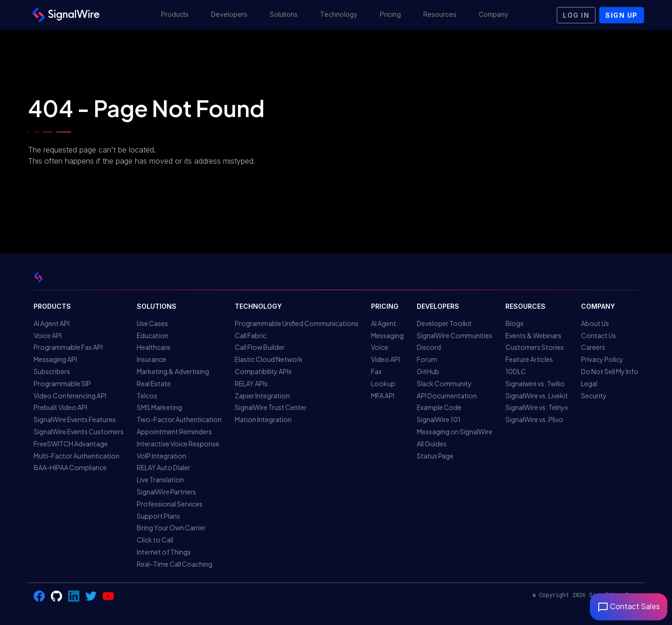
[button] (175, 15)
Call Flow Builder (260, 347)
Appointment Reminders (174, 431)
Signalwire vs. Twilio (535, 383)
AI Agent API (52, 323)
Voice (380, 347)
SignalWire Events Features (75, 419)
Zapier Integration (262, 396)
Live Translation (160, 479)
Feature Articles (529, 359)
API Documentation (447, 396)
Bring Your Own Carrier (171, 528)
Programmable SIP (62, 383)
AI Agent (384, 323)
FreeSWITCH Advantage (71, 444)
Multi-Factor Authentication (77, 456)
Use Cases (152, 323)
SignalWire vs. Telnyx (537, 407)
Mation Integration (263, 419)
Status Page (435, 456)
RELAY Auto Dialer (164, 467)
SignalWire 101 (439, 419)
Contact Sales (629, 606)
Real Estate (154, 383)
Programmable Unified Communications (297, 323)
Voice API (48, 335)
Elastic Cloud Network (269, 359)
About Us (595, 323)
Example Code (439, 407)
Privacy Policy (602, 359)
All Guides (432, 444)
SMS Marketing (159, 407)
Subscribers (52, 371)
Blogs (514, 323)
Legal (589, 383)
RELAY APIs (251, 383)
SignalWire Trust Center (271, 407)
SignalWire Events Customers (79, 431)
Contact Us (598, 335)
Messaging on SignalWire (455, 431)
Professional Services (170, 504)
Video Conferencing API (70, 396)
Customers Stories (535, 347)
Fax (376, 371)
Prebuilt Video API (60, 407)
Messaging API (55, 359)
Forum (427, 359)
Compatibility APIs (263, 371)
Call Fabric (251, 335)
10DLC (516, 371)
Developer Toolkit (444, 323)
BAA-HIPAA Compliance (70, 467)
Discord (429, 347)
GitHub (428, 371)
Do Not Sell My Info (610, 371)
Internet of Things (164, 552)
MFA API (383, 396)
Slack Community (444, 383)
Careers (593, 347)
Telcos (147, 396)
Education (153, 335)
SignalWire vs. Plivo (534, 419)
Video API (385, 359)
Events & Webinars (533, 335)
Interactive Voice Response (178, 444)
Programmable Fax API (68, 347)
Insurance (151, 359)
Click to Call (155, 540)
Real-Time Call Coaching (175, 564)
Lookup (383, 383)
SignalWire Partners (166, 492)
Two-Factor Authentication (179, 419)
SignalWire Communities (455, 335)
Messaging (387, 335)
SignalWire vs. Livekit (537, 396)
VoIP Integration (161, 456)
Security (594, 396)
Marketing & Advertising (173, 371)
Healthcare (154, 347)
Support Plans (158, 516)
